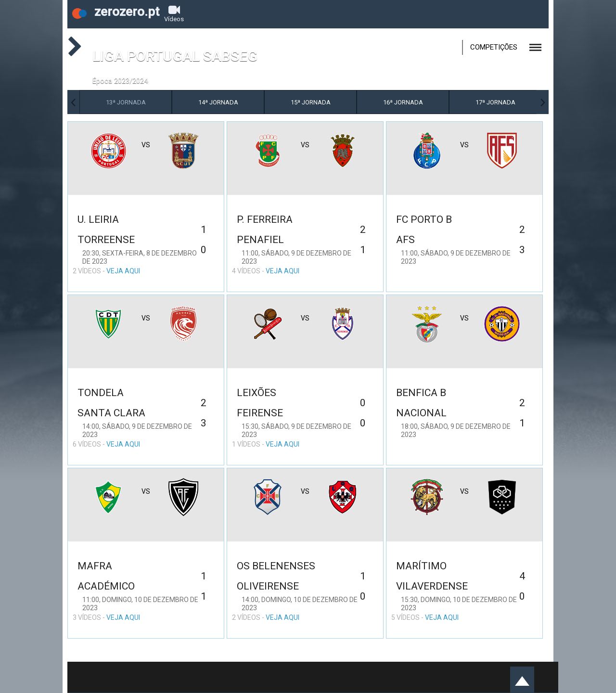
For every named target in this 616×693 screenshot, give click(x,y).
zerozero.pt (116, 12)
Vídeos (174, 13)
